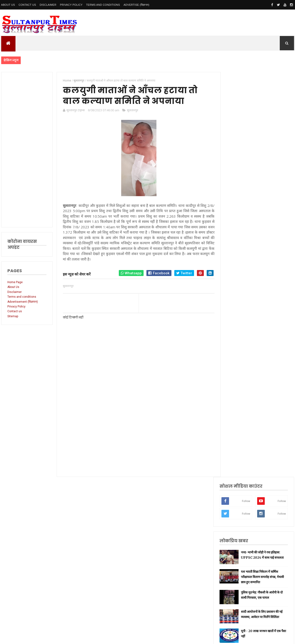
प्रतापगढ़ (236, 417)
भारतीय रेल (237, 424)
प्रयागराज (236, 394)
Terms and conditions (103, 5)
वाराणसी (236, 402)
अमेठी (235, 372)
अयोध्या (235, 432)
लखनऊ (235, 349)
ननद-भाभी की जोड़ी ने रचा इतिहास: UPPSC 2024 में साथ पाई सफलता (266, 153)
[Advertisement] (27, 150)
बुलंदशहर (236, 492)
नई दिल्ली (236, 364)
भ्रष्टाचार (235, 499)
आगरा (235, 462)
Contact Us (27, 5)
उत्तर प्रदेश (237, 342)
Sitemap (13, 316)
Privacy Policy (71, 5)
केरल (234, 477)
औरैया (235, 469)
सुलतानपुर (132, 110)
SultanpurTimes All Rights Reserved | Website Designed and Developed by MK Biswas (92, 637)
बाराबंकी (236, 484)
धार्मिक (235, 409)
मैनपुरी (235, 506)
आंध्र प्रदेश (236, 454)
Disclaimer (48, 5)
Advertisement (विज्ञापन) (23, 302)
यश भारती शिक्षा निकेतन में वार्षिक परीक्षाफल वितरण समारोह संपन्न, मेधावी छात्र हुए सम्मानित (268, 173)
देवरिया (235, 439)
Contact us (15, 311)
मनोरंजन (236, 447)
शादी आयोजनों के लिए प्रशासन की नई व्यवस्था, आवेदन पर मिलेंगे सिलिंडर (268, 213)
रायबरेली (236, 379)
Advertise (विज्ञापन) (136, 5)
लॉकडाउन (236, 387)
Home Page (15, 282)
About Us (8, 5)
